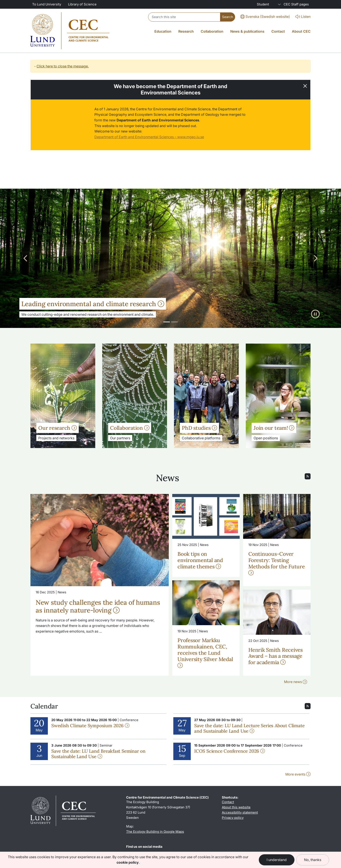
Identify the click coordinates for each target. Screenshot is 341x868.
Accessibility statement (240, 812)
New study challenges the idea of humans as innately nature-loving (98, 606)
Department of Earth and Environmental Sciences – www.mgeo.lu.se (149, 137)
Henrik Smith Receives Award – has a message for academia (276, 656)
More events (298, 774)
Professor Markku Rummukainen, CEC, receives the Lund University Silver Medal (205, 652)
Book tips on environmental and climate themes (200, 560)
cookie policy (128, 862)
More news (296, 682)
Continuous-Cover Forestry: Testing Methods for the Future (277, 563)
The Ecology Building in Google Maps (155, 832)
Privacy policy (233, 818)
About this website (236, 807)
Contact (228, 802)
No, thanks (313, 860)
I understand (277, 860)
